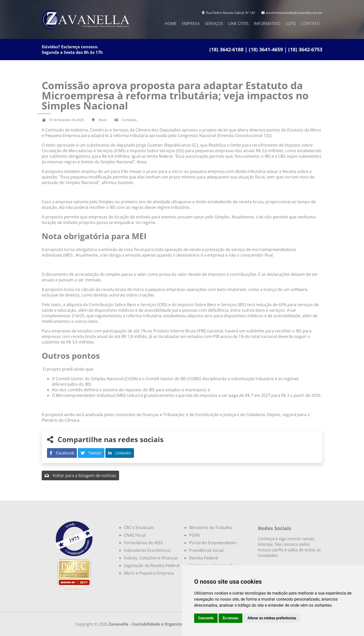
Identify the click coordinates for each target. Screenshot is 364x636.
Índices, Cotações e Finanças (151, 558)
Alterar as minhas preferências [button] (272, 618)
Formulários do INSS (143, 543)
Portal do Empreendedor (213, 543)
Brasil (103, 120)
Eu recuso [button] (231, 618)
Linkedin (120, 453)
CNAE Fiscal (135, 535)
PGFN (194, 535)
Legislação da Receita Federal (152, 565)
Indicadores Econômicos (147, 550)
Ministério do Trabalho (211, 528)
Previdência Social (206, 550)
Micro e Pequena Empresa (149, 573)
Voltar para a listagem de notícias (80, 475)
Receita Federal (204, 558)
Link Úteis (238, 24)
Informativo (267, 24)
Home (171, 24)
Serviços (214, 24)
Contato (310, 24)
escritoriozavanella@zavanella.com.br (292, 13)
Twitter (91, 453)
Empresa (191, 24)
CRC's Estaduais (139, 528)
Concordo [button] (206, 618)
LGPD (291, 24)
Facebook (62, 453)
